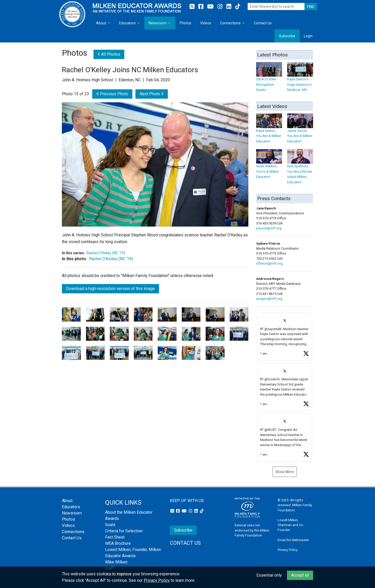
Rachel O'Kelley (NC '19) (106, 253)
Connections (230, 23)
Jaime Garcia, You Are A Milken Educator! (300, 131)
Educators (127, 23)
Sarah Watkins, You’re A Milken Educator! (269, 167)
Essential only (269, 575)
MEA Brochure (118, 543)
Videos (206, 23)
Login (308, 36)
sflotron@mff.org (269, 263)
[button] (285, 337)
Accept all (300, 575)
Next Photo (152, 94)
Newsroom (158, 23)
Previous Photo (112, 94)
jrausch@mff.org (269, 228)
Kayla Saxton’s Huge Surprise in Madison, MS (300, 79)
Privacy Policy (288, 550)
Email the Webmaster (293, 540)
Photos (186, 23)
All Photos (109, 54)
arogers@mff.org (269, 299)
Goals (110, 525)
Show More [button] (285, 472)
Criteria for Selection (124, 531)
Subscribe (287, 36)
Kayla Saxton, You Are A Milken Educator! (269, 131)
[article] (285, 337)
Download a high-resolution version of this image (110, 289)
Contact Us (263, 23)
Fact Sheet (115, 537)
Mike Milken (116, 562)
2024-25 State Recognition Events (269, 79)
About (101, 23)
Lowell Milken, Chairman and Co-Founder (291, 525)
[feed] (285, 387)
